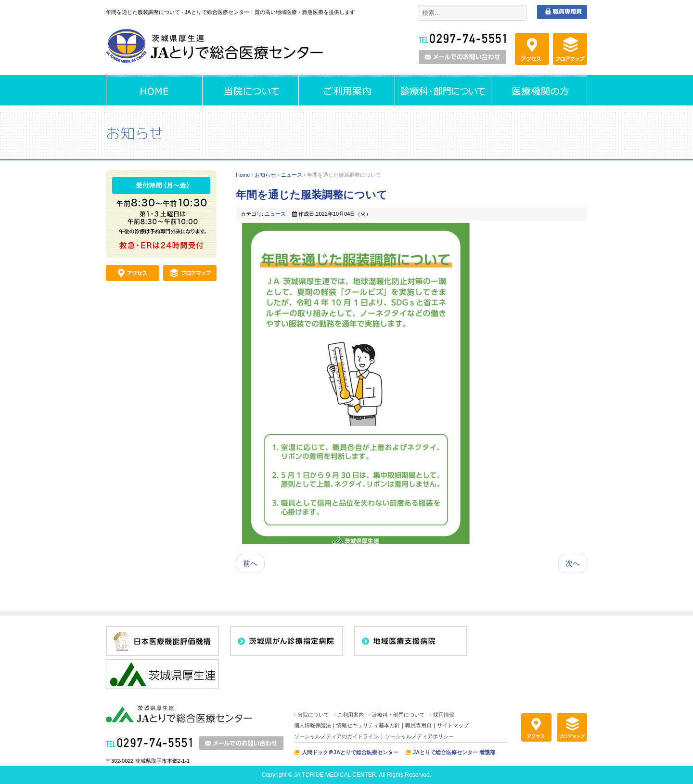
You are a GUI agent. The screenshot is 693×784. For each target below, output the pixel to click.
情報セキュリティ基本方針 (368, 725)
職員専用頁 (418, 725)
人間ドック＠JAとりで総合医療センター (350, 752)
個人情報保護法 (313, 725)
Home (243, 175)
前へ (250, 563)
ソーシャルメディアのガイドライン (336, 736)
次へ (573, 563)
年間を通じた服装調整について (312, 195)
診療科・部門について (398, 715)
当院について (313, 715)
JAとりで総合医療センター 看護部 (454, 752)
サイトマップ (453, 725)
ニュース (292, 175)
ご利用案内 (351, 715)
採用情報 (444, 715)
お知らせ (265, 175)
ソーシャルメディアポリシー (419, 736)
